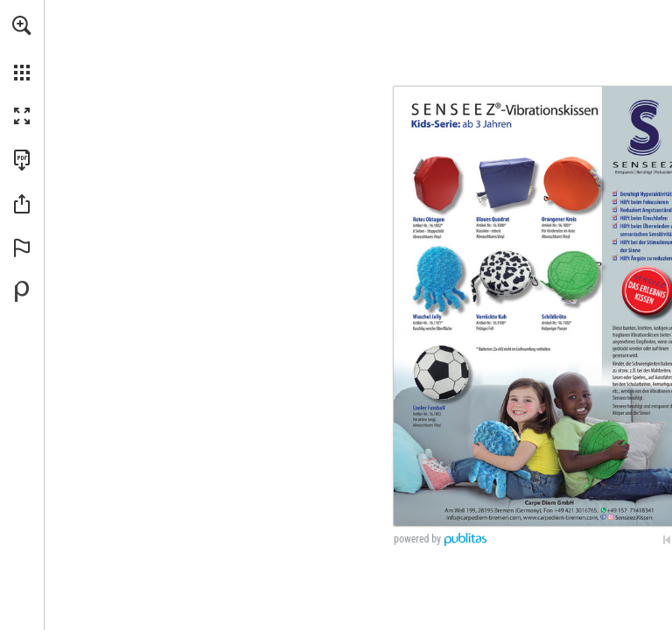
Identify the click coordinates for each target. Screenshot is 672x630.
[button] (22, 25)
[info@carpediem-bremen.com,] (484, 517)
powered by (417, 539)
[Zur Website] (561, 517)
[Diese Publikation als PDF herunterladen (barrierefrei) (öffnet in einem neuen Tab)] (22, 160)
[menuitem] (22, 48)
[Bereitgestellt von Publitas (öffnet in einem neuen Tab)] (22, 291)
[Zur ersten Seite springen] (667, 540)
